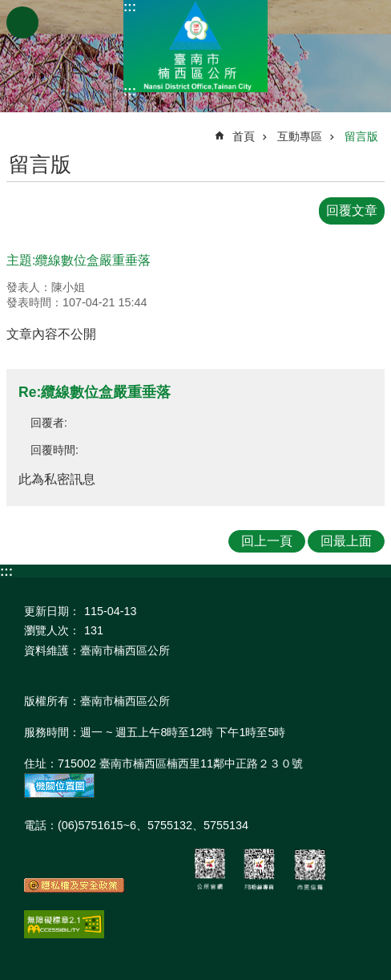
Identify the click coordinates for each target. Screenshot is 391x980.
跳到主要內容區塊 (8, 8)
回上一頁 (267, 541)
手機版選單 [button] (22, 22)
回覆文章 (352, 211)
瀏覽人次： (52, 630)
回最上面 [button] (346, 541)
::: (130, 7)
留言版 (361, 136)
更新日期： (52, 611)
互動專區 (300, 136)
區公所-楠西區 (195, 46)
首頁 (244, 136)
